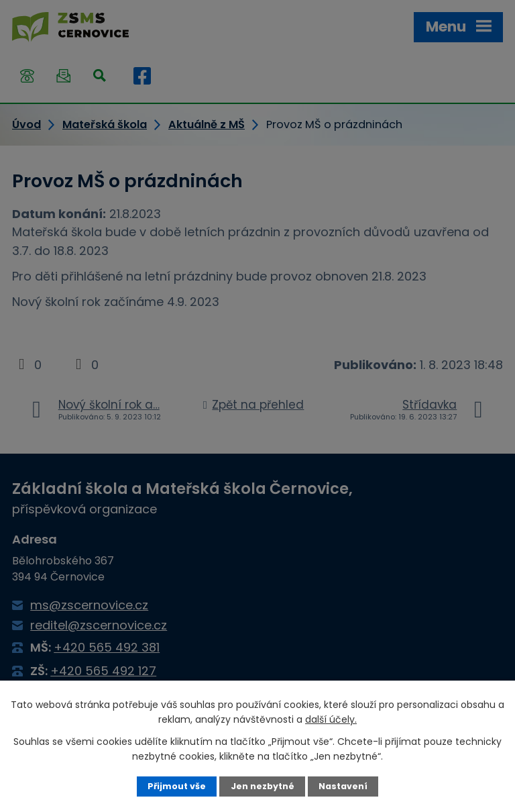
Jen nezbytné (263, 786)
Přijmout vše (177, 786)
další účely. (331, 719)
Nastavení (343, 786)
